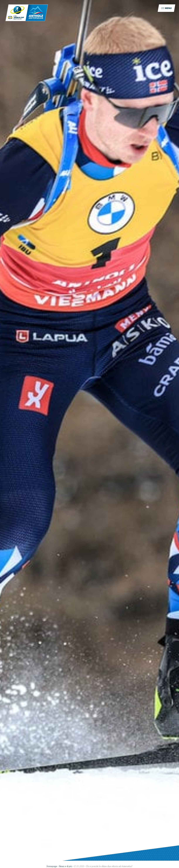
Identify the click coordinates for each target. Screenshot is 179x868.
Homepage (52, 866)
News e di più (65, 866)
